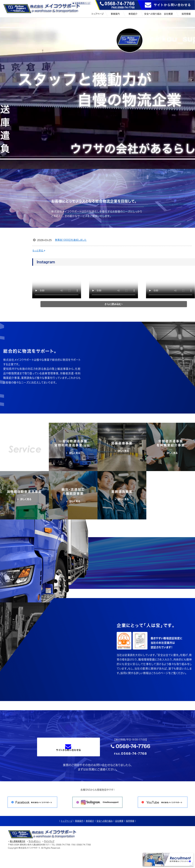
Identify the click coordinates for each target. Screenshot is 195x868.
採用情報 (130, 821)
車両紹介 (90, 821)
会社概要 (119, 821)
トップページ (67, 821)
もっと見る (39, 251)
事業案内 (79, 821)
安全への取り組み (105, 821)
